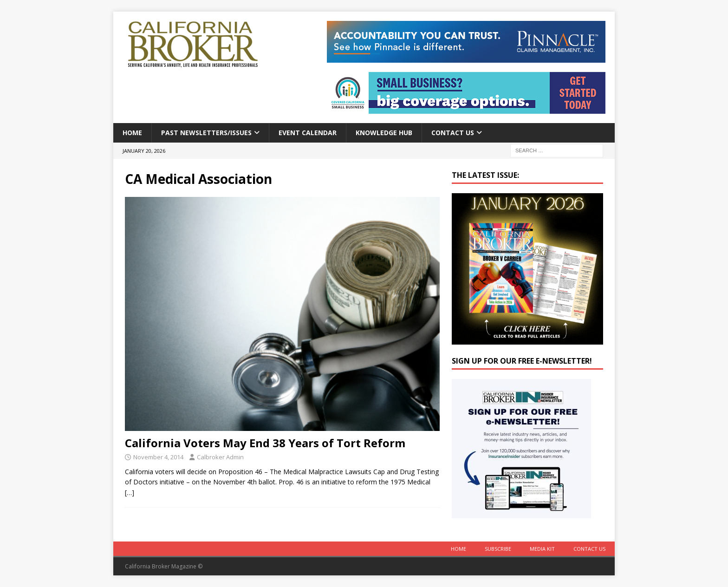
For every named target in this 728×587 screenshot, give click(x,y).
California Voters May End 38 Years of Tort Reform (265, 443)
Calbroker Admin (220, 457)
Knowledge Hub (384, 133)
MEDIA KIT (542, 549)
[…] (130, 492)
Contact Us (453, 133)
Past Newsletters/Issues (206, 133)
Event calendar (308, 133)
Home (132, 133)
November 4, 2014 (158, 457)
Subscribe (498, 549)
